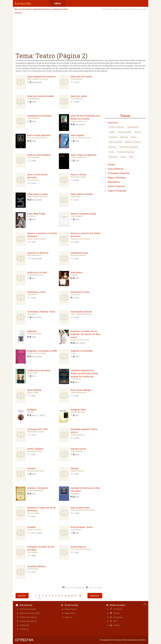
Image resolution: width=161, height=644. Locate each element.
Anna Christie (34, 390)
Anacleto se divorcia (38, 253)
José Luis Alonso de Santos (81, 138)
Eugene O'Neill (33, 393)
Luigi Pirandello (77, 216)
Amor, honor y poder (38, 194)
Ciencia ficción (133, 127)
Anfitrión (32, 331)
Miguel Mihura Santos (36, 432)
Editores (69, 617)
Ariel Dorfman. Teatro (82, 527)
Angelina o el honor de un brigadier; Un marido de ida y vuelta (85, 334)
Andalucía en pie (79, 253)
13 (75, 596)
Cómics (112, 132)
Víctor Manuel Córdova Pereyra (83, 510)
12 (72, 596)
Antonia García (78, 449)
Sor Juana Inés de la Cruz (37, 138)
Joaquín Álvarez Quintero (80, 239)
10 (66, 596)
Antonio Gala (32, 373)
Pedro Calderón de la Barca (38, 79)
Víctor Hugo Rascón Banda (81, 549)
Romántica (113, 157)
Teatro (123, 157)
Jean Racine (32, 295)
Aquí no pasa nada (80, 508)
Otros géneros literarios (129, 147)
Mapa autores (71, 609)
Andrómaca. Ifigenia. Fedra (41, 312)
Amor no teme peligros (39, 155)
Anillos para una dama (39, 370)
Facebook (118, 609)
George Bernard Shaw (35, 275)
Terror (131, 157)
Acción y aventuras (116, 127)
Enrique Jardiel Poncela (80, 340)
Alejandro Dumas (77, 471)
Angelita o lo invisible (82, 351)
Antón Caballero (35, 449)
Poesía (112, 152)
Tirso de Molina (77, 79)
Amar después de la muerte (41, 76)
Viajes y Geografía (117, 191)
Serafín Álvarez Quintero (37, 239)
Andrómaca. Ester (36, 292)
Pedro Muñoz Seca (34, 255)
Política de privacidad (30, 613)
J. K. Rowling (76, 379)
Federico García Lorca (79, 121)
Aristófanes (75, 494)
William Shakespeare (35, 490)
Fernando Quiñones (78, 255)
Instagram (118, 617)
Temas (125, 116)
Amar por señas (79, 96)
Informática (114, 182)
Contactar (24, 629)
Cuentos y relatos (125, 132)
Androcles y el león (37, 272)
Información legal (28, 609)
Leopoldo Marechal (78, 412)
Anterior (22, 596)
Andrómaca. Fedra (80, 292)
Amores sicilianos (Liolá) (83, 214)
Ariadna (31, 527)
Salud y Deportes (116, 186)
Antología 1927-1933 (37, 429)
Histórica (124, 137)
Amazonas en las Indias (39, 116)
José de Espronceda (78, 157)
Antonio (31, 468)
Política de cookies (28, 617)
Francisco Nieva (33, 513)
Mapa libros (70, 613)
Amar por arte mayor (81, 76)
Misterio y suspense (133, 142)
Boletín (116, 625)
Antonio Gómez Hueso (36, 471)
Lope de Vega (75, 197)
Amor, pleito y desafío (82, 194)
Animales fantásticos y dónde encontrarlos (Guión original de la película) (84, 373)
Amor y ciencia (78, 174)
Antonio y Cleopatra (37, 488)
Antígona (32, 410)
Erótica (138, 132)
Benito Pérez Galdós (78, 177)
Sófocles (30, 412)
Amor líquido (77, 135)
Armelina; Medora (36, 566)
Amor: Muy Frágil (36, 214)
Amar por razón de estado (40, 96)
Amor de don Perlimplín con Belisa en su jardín (85, 117)
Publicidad (25, 625)
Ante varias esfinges (81, 390)
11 (69, 596)
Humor (134, 137)
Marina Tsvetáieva (34, 530)
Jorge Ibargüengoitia (78, 393)
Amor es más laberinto (39, 135)
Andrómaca (77, 272)
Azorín (73, 353)
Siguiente (95, 596)
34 (80, 596)
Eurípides (74, 275)
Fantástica (113, 137)
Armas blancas (78, 547)
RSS (115, 621)
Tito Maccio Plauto (34, 334)
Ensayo (111, 164)
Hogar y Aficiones (117, 178)
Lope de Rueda (33, 569)
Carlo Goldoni (32, 552)
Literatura (113, 123)
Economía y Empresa (119, 173)
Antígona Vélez (78, 410)
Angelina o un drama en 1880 (42, 351)
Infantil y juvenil (115, 142)
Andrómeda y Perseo (81, 312)
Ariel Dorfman (76, 530)
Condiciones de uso (28, 621)
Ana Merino (32, 216)
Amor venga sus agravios (83, 155)
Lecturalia (18, 13)
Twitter (117, 613)
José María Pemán (78, 435)
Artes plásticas (115, 169)
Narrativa (113, 147)
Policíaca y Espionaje (126, 152)
